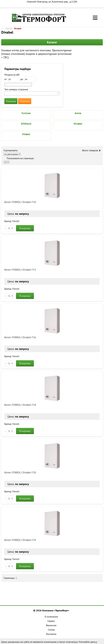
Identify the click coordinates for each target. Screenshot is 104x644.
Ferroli (9, 28)
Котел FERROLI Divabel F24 (20, 540)
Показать (11, 101)
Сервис (51, 621)
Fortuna (26, 113)
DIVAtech (26, 124)
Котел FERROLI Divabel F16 (20, 337)
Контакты (51, 634)
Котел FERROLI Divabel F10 (20, 202)
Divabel (18, 28)
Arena (78, 113)
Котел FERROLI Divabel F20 (20, 472)
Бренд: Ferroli (12, 221)
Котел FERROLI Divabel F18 (20, 405)
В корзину (25, 228)
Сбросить (25, 101)
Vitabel (26, 134)
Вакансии (51, 625)
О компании (51, 617)
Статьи (51, 630)
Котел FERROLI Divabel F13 (20, 270)
